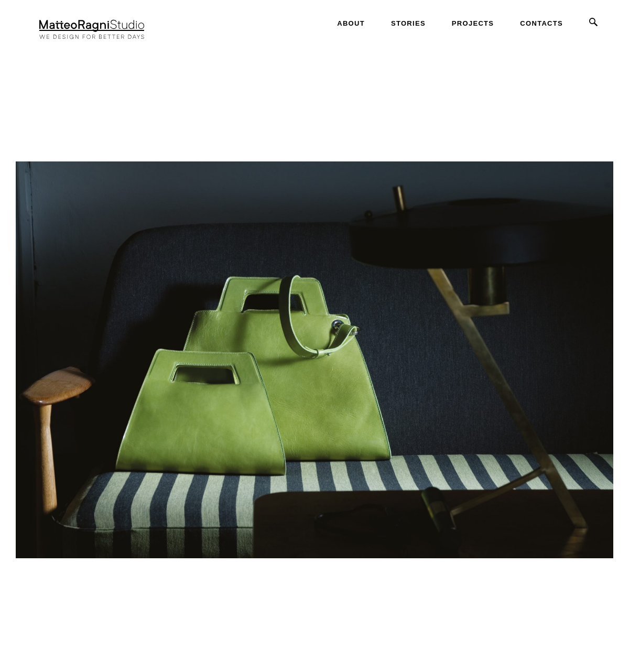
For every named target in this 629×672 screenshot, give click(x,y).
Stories (408, 23)
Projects (473, 23)
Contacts (541, 23)
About (351, 23)
